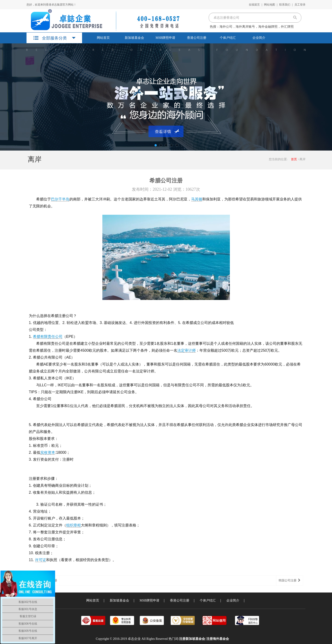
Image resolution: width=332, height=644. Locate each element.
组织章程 (74, 525)
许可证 (41, 560)
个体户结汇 (228, 38)
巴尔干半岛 (60, 199)
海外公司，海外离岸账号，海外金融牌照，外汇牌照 (257, 27)
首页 (294, 159)
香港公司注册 (197, 38)
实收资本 (48, 452)
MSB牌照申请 (166, 38)
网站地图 (270, 5)
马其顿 (197, 199)
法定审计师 (187, 350)
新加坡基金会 (134, 38)
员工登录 (300, 5)
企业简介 (259, 38)
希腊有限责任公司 (48, 337)
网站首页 (103, 38)
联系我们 (285, 5)
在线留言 (254, 5)
